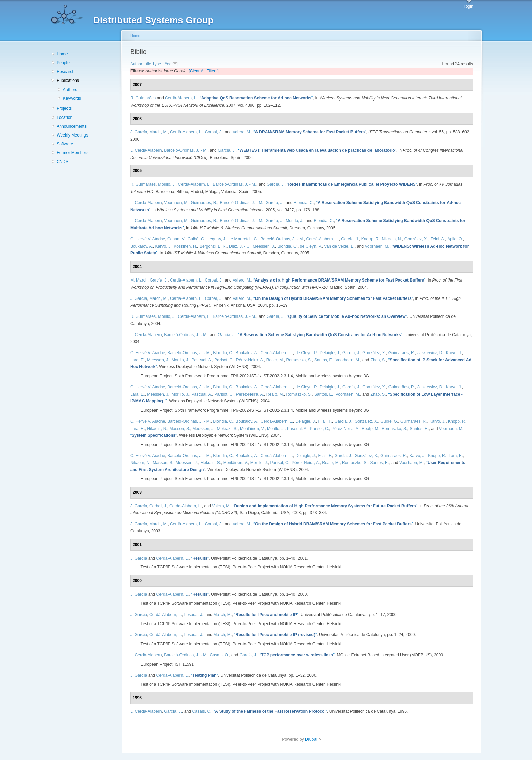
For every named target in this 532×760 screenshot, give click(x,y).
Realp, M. (275, 360)
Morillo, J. (167, 184)
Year (169, 64)
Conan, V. (176, 239)
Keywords (72, 98)
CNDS (62, 162)
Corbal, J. (214, 132)
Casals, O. (219, 655)
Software (65, 144)
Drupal (313, 739)
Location (64, 117)
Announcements (72, 126)
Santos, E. (324, 360)
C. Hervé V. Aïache (148, 239)
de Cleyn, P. (311, 246)
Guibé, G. (196, 239)
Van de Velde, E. (339, 246)
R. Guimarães (143, 98)
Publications (68, 80)
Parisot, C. (224, 360)
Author (136, 64)
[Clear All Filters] (204, 71)
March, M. (158, 132)
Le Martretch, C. (243, 239)
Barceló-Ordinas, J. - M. (186, 150)
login (469, 6)
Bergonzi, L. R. (213, 246)
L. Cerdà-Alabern (146, 150)
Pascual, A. (202, 360)
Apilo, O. (455, 239)
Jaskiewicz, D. (430, 353)
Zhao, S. (378, 360)
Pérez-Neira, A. (250, 360)
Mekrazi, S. (227, 429)
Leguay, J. (217, 239)
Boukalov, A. (142, 246)
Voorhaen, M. (176, 203)
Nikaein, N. (392, 239)
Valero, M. (242, 132)
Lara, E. (138, 360)
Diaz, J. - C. (240, 246)
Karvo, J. (163, 246)
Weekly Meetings (72, 135)
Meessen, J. (264, 246)
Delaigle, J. (330, 353)
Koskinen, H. (185, 246)
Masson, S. (180, 429)
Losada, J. (194, 615)
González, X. (416, 239)
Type (157, 64)
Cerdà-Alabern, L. (181, 98)
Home (62, 54)
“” (256, 98)
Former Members (72, 153)
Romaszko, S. (299, 360)
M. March (139, 280)
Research (65, 72)
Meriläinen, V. (252, 429)
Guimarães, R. (204, 203)
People (63, 63)
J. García (139, 132)
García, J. (227, 150)
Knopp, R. (370, 239)
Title (147, 64)
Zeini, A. (438, 239)
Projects (64, 108)
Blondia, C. (304, 203)
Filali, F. (325, 421)
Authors (70, 90)
